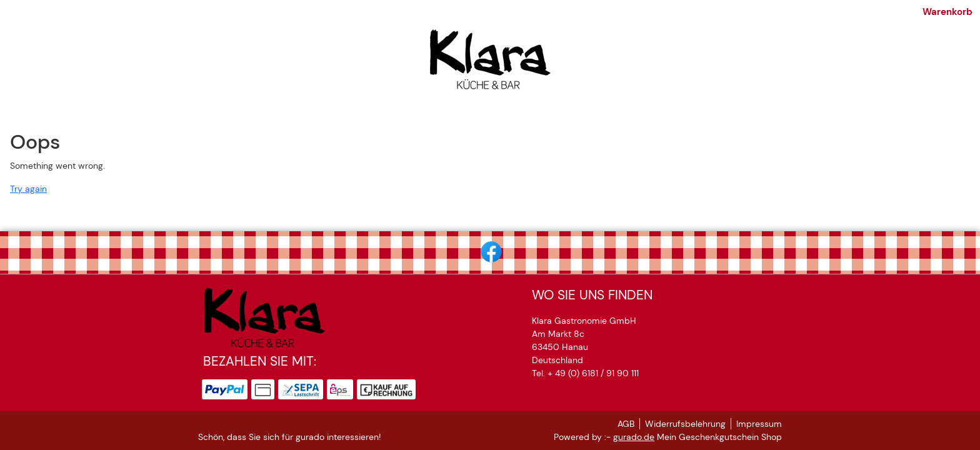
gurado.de (634, 437)
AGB (626, 424)
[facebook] (490, 251)
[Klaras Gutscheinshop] (292, 114)
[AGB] (539, 114)
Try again (28, 206)
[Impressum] (591, 114)
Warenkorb (757, 14)
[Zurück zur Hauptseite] (687, 114)
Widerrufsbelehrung (685, 424)
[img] (490, 64)
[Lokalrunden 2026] (471, 114)
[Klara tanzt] (386, 114)
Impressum (759, 424)
